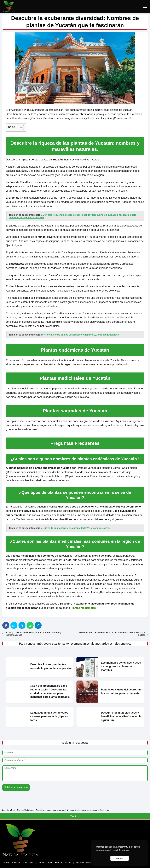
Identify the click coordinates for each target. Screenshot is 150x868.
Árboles (6, 857)
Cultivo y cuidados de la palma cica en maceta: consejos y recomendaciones (33, 634)
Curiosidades (29, 857)
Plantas (68, 857)
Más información (121, 850)
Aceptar (120, 858)
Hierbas (59, 857)
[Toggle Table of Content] (20, 127)
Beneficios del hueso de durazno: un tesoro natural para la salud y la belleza (112, 634)
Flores (49, 857)
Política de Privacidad (68, 864)
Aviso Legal (8, 864)
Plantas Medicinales (84, 857)
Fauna (41, 857)
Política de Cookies (47, 864)
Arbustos (16, 857)
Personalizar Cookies (25, 864)
